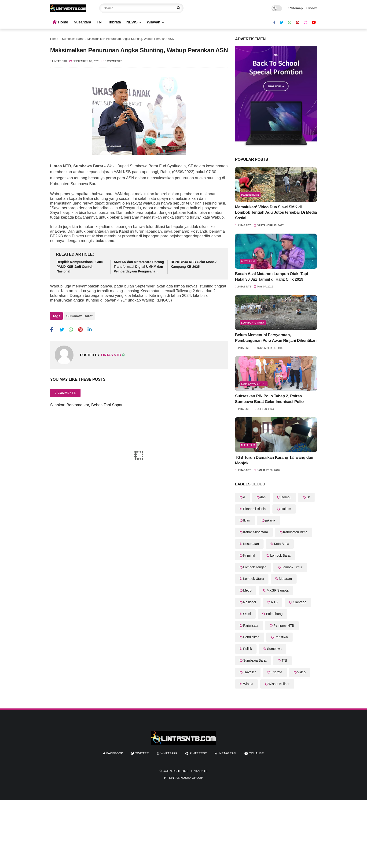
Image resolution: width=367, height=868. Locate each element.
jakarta (270, 520)
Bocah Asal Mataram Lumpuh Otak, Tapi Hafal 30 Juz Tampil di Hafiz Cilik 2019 (272, 277)
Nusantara (82, 22)
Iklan (247, 520)
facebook (115, 753)
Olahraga (300, 602)
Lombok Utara (253, 323)
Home (60, 22)
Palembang (274, 614)
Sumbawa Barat (73, 39)
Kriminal (249, 555)
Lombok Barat (280, 555)
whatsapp (169, 753)
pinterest (198, 753)
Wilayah (153, 22)
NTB (274, 602)
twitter (142, 753)
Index (312, 8)
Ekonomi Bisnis (254, 509)
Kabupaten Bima (295, 532)
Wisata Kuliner (279, 684)
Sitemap (295, 8)
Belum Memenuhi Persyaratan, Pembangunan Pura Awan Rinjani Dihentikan (276, 338)
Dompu (286, 497)
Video (301, 672)
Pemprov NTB (284, 626)
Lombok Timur (292, 567)
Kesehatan (251, 544)
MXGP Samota (278, 590)
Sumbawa (274, 649)
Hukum (286, 509)
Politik (248, 649)
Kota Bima (282, 544)
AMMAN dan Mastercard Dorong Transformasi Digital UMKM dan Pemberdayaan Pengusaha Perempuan (139, 267)
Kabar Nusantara (256, 532)
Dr (308, 497)
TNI (99, 22)
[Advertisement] (140, 833)
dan (263, 497)
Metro (247, 590)
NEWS (132, 22)
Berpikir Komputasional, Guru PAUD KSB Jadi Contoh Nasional (80, 266)
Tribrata (114, 22)
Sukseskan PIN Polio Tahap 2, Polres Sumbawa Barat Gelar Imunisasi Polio (269, 399)
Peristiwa (281, 637)
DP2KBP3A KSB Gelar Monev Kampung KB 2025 (194, 264)
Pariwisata (251, 626)
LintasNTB (199, 771)
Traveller (250, 672)
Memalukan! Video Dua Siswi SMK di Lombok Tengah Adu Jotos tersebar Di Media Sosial (276, 213)
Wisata (248, 684)
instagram (227, 753)
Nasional (250, 602)
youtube (256, 753)
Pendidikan (250, 195)
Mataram (248, 261)
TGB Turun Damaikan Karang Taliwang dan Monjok (274, 460)
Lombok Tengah (255, 567)
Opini (247, 614)
